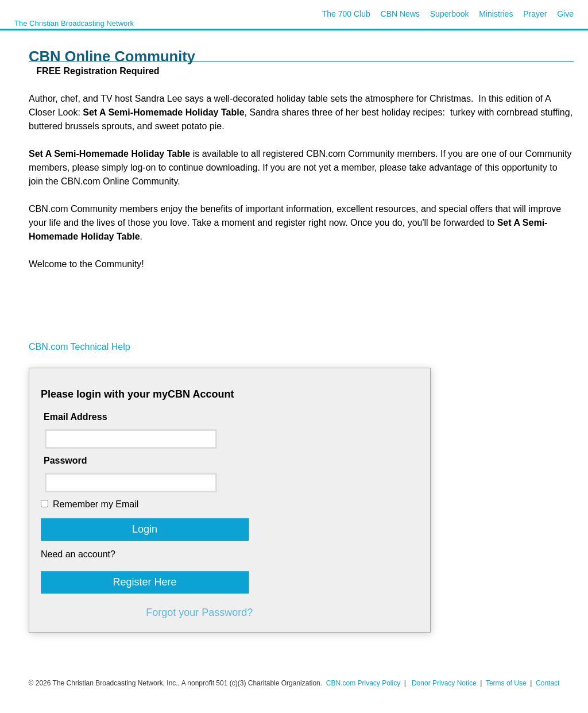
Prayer (535, 14)
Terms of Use (507, 683)
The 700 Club (346, 14)
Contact (548, 683)
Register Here (144, 582)
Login (145, 529)
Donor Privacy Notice (444, 683)
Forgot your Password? (199, 612)
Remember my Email (96, 504)
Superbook (450, 14)
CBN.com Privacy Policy (363, 683)
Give (565, 14)
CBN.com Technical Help (80, 347)
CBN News (400, 14)
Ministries (496, 14)
